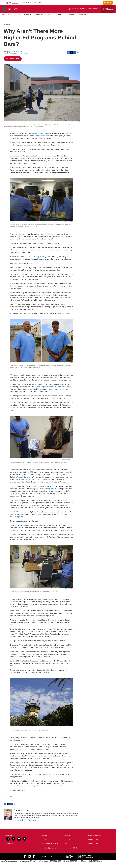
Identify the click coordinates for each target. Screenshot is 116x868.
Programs (28, 19)
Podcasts (40, 19)
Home (4, 19)
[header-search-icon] (101, 5)
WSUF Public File (93, 846)
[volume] (10, 13)
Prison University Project (36, 263)
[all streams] (108, 13)
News (10, 19)
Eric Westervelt (16, 58)
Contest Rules (68, 846)
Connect (83, 19)
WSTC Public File (93, 850)
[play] (4, 13)
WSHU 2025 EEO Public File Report (51, 850)
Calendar (52, 19)
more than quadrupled (41, 142)
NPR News (7, 30)
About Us (61, 19)
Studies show (15, 148)
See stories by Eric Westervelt (25, 826)
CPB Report (68, 842)
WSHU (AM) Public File (71, 854)
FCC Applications (69, 850)
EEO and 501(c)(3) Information (49, 854)
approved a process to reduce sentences (49, 393)
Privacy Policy (45, 846)
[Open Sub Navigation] (13, 19)
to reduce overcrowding (60, 395)
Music (18, 19)
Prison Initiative (23, 483)
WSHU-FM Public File (95, 842)
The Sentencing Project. (47, 495)
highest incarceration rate (37, 139)
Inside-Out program (58, 480)
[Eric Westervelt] (8, 820)
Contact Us (44, 842)
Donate (110, 5)
